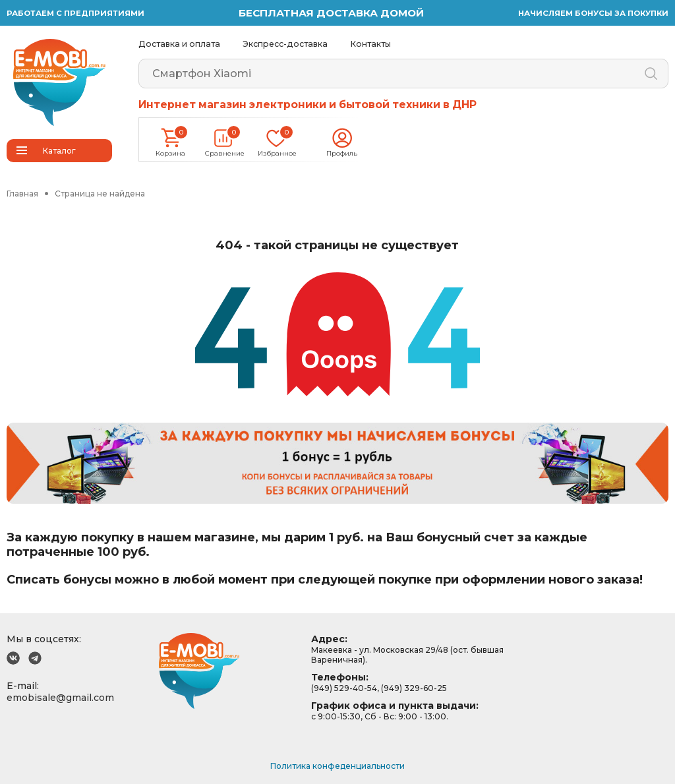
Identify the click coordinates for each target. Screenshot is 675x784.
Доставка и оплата (179, 44)
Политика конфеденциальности (337, 766)
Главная (22, 194)
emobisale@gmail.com (60, 698)
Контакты (370, 44)
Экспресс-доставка (285, 44)
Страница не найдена (100, 194)
